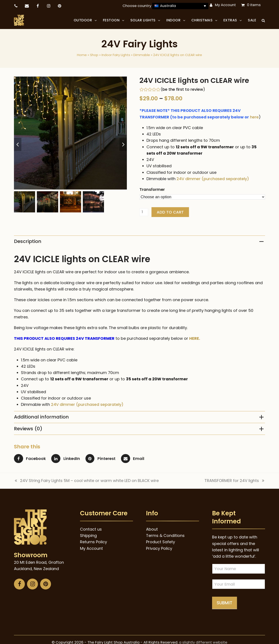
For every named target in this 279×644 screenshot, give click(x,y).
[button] (263, 20)
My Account (225, 5)
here (254, 117)
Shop (94, 55)
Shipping (88, 536)
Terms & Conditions (165, 536)
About (152, 529)
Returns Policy (94, 542)
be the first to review (183, 89)
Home (82, 55)
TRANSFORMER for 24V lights (235, 481)
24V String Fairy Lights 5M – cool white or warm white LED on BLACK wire (86, 481)
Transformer (152, 189)
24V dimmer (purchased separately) (213, 179)
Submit (225, 603)
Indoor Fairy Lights (116, 55)
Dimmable (142, 55)
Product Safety (161, 542)
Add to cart (170, 212)
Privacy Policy (159, 548)
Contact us (91, 529)
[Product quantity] (144, 212)
